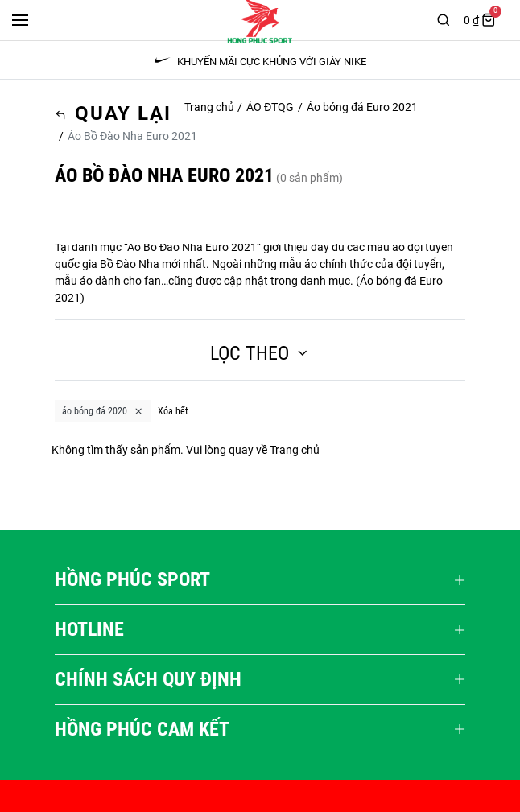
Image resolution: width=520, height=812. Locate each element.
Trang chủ (209, 107)
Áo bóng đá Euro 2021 (362, 107)
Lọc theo (260, 353)
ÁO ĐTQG (270, 107)
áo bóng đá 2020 (103, 411)
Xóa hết (173, 411)
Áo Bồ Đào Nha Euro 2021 (192, 247)
